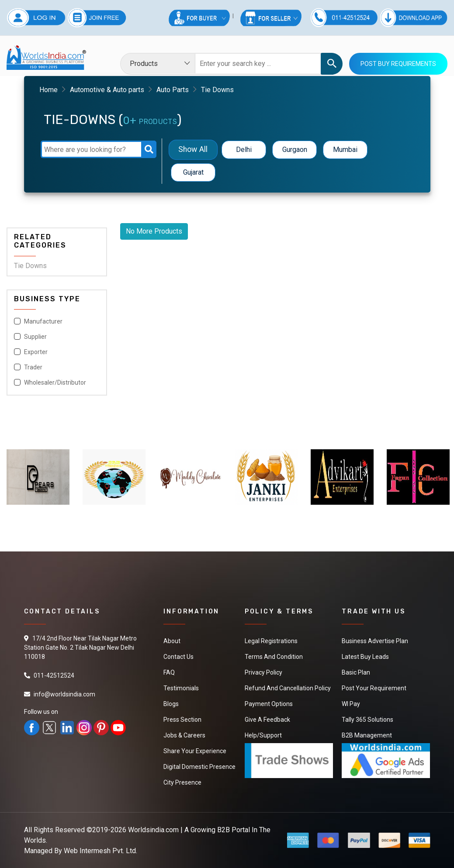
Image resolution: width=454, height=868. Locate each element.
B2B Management (367, 735)
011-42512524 (54, 675)
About (172, 641)
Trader (33, 367)
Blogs (171, 704)
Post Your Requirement (374, 688)
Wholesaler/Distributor (55, 382)
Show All (193, 150)
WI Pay (351, 704)
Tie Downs (30, 266)
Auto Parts (173, 90)
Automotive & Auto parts (107, 90)
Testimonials (181, 688)
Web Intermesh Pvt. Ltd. (101, 851)
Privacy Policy (263, 672)
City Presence (182, 782)
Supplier (35, 337)
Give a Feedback (267, 720)
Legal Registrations (271, 641)
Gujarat (193, 172)
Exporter (36, 352)
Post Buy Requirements (398, 64)
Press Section (182, 720)
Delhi (244, 150)
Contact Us (178, 657)
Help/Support (263, 735)
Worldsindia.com (153, 830)
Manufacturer (43, 321)
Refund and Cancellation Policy (288, 688)
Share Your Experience (195, 751)
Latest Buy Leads (365, 657)
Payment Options (269, 704)
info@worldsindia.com (64, 694)
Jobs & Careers (184, 735)
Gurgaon (295, 150)
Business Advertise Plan (375, 641)
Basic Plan (356, 672)
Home (49, 90)
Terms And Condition (274, 657)
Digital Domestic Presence (199, 767)
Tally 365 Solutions (367, 720)
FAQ (169, 672)
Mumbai (345, 150)
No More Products (154, 231)
